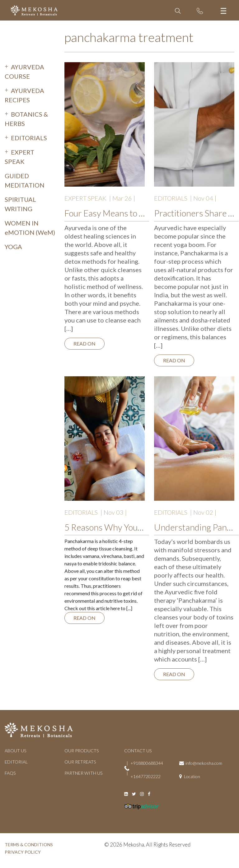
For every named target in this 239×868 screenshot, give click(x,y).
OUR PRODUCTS (82, 751)
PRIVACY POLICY (23, 852)
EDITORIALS (29, 138)
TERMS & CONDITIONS (29, 845)
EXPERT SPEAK (85, 198)
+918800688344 (147, 763)
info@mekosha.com (204, 763)
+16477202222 (145, 776)
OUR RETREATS (80, 762)
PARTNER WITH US (83, 773)
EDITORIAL (16, 762)
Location (192, 776)
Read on (84, 343)
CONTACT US (138, 751)
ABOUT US (15, 751)
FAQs (10, 773)
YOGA (13, 247)
